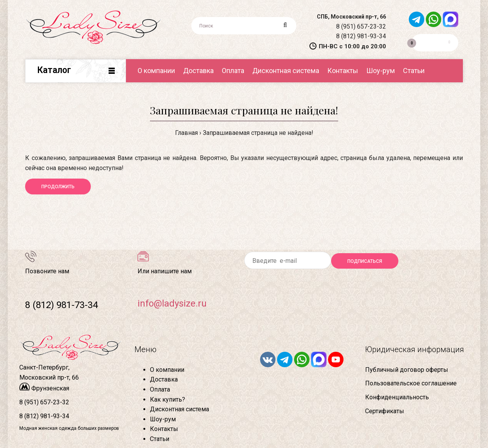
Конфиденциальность (397, 397)
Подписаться (365, 261)
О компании (167, 370)
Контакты (164, 429)
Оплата (160, 389)
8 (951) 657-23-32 (361, 26)
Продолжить (58, 187)
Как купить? (167, 399)
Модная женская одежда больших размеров (69, 428)
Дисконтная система (179, 409)
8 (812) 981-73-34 (61, 305)
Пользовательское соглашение (411, 383)
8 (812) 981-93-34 (361, 36)
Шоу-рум (163, 419)
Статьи (160, 439)
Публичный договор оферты (407, 370)
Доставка (164, 379)
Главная (186, 133)
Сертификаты (385, 411)
